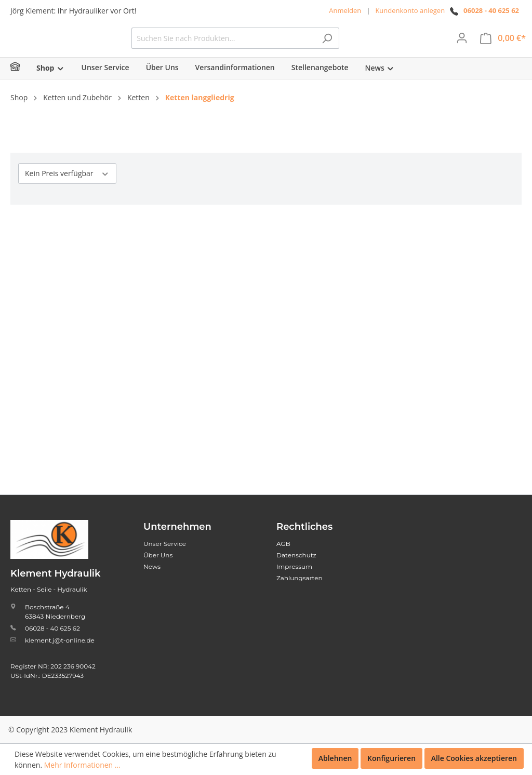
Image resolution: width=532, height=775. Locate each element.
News (152, 566)
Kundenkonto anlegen (410, 10)
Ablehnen (335, 758)
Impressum (294, 566)
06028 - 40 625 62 (491, 10)
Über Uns (158, 555)
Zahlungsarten (300, 578)
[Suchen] (405, 46)
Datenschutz (296, 555)
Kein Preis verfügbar (67, 189)
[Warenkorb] (503, 46)
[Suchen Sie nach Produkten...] (301, 46)
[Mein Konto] (462, 46)
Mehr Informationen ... (82, 765)
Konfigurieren (391, 758)
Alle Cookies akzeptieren (474, 758)
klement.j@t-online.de (60, 640)
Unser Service (165, 544)
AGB (283, 544)
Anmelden (345, 10)
